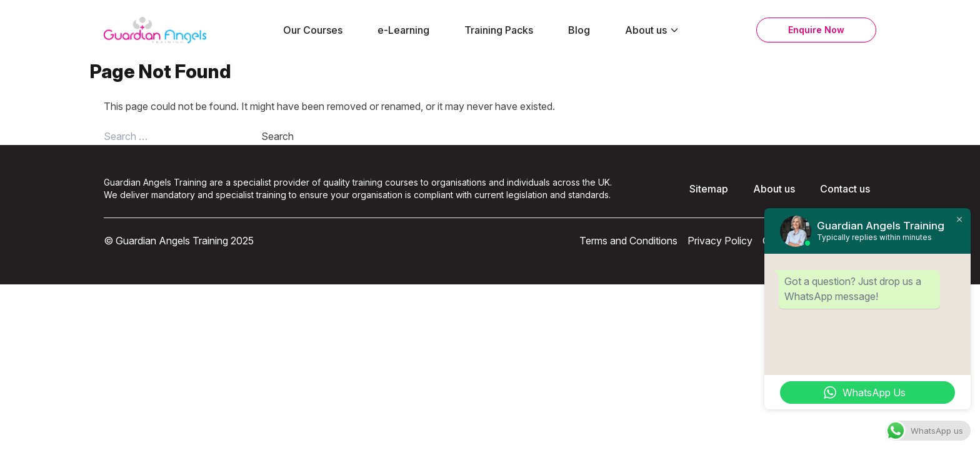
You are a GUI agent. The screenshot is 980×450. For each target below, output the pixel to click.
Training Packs (499, 30)
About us (652, 30)
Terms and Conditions (628, 241)
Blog (579, 30)
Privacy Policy (720, 241)
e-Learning (403, 30)
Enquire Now (816, 30)
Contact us (845, 189)
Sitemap (709, 189)
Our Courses (313, 30)
